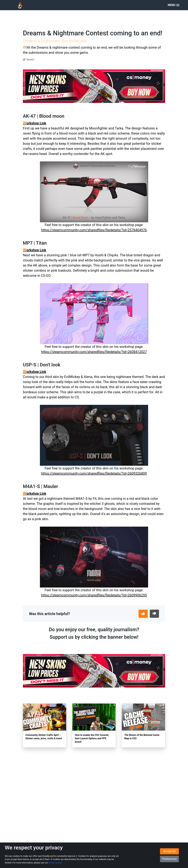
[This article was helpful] (143, 614)
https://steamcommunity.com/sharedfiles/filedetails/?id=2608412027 (94, 352)
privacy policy (55, 863)
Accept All (169, 851)
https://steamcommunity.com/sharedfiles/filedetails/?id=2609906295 (94, 595)
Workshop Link (35, 123)
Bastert (30, 60)
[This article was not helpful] (154, 614)
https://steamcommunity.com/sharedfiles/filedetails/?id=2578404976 (94, 230)
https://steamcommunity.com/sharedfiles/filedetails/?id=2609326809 (94, 473)
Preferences (169, 859)
